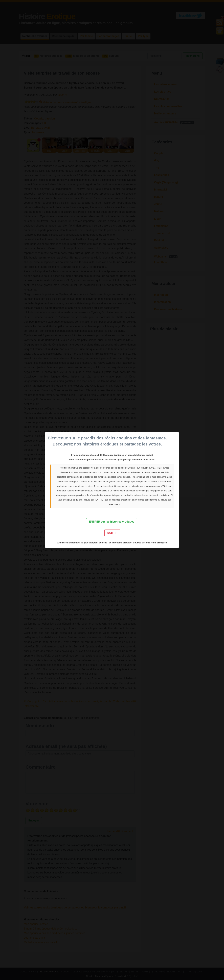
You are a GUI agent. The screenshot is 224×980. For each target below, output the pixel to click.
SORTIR (112, 533)
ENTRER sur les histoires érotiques (112, 522)
